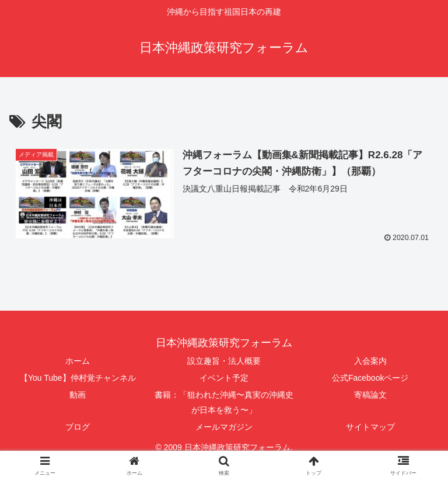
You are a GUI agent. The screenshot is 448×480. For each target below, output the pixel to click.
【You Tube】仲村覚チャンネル (78, 378)
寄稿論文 (370, 395)
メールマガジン (224, 427)
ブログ (78, 427)
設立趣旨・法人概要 (224, 361)
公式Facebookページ (370, 378)
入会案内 (370, 361)
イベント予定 (224, 378)
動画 (78, 395)
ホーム (78, 361)
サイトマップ (370, 427)
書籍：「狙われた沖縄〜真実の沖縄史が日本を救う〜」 (224, 403)
